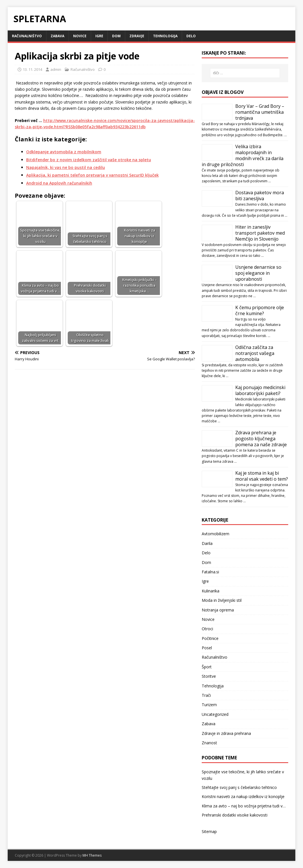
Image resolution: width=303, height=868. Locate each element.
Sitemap (209, 831)
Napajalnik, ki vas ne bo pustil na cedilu (66, 167)
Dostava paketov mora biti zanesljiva (260, 196)
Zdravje (137, 36)
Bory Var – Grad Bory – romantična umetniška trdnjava (260, 112)
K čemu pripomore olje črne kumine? (260, 310)
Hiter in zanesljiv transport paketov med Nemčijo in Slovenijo (260, 233)
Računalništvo (27, 36)
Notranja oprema (218, 610)
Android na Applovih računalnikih (59, 183)
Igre (99, 36)
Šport (207, 667)
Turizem (209, 705)
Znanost (209, 743)
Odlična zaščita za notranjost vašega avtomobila (255, 353)
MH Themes (92, 855)
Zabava (57, 36)
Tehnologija (165, 36)
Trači (206, 695)
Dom (116, 36)
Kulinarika (211, 591)
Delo (191, 36)
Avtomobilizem (216, 534)
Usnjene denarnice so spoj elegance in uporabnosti (258, 273)
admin (56, 69)
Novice (80, 36)
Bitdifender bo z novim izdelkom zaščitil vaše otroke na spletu (89, 160)
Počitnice (210, 638)
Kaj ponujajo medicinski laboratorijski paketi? (260, 390)
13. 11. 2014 (32, 69)
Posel (207, 648)
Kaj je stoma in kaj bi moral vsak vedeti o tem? (262, 476)
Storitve (209, 676)
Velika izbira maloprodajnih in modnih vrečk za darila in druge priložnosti (243, 155)
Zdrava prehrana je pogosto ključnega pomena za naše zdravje (261, 439)
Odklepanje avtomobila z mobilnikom (64, 152)
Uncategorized (215, 714)
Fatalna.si (210, 572)
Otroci (207, 629)
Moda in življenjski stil (222, 600)
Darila (207, 543)
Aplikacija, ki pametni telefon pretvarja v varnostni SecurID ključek (92, 175)
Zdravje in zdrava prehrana (226, 733)
